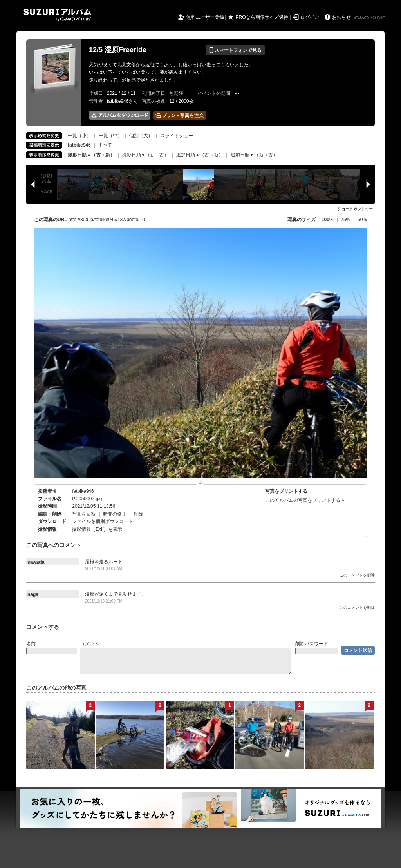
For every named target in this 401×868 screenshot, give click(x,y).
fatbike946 (83, 491)
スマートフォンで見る (235, 50)
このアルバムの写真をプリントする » (305, 500)
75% (346, 220)
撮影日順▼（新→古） (146, 155)
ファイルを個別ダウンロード (103, 521)
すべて (105, 145)
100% (328, 220)
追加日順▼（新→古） (254, 155)
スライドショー (177, 136)
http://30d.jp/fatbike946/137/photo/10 (107, 220)
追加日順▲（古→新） (200, 155)
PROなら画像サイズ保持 (262, 17)
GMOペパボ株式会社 (370, 18)
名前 (31, 644)
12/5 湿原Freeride (118, 50)
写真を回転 (84, 514)
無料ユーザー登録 (205, 17)
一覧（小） (79, 136)
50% (362, 220)
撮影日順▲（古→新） (91, 155)
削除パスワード (312, 644)
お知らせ (341, 17)
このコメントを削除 (357, 575)
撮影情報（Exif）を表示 (97, 529)
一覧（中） (110, 136)
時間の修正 (115, 514)
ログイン (310, 17)
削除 (139, 514)
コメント (89, 644)
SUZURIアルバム (57, 15)
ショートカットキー (355, 209)
